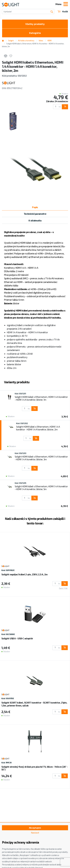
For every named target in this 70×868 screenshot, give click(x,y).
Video (41, 41)
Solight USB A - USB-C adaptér (17, 638)
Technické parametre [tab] (35, 214)
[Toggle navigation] (66, 4)
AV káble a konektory (26, 41)
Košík (63, 11)
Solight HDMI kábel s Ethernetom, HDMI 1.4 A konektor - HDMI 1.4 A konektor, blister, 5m (41, 488)
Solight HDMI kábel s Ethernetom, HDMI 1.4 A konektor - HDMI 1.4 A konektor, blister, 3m (41, 458)
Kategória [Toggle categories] (35, 33)
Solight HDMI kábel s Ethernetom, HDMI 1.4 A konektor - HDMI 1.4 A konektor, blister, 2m (33, 45)
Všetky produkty (35, 24)
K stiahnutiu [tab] (35, 220)
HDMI (49, 41)
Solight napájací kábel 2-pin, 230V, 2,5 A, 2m (24, 574)
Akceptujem (35, 828)
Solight (11, 41)
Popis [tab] (35, 207)
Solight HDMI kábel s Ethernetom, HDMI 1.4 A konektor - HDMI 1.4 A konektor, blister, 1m (41, 398)
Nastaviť (35, 833)
